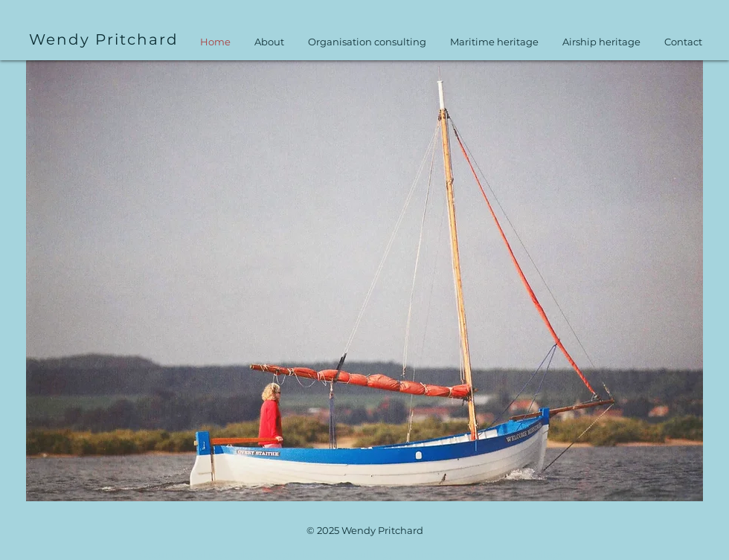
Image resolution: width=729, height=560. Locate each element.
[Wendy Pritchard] (105, 39)
